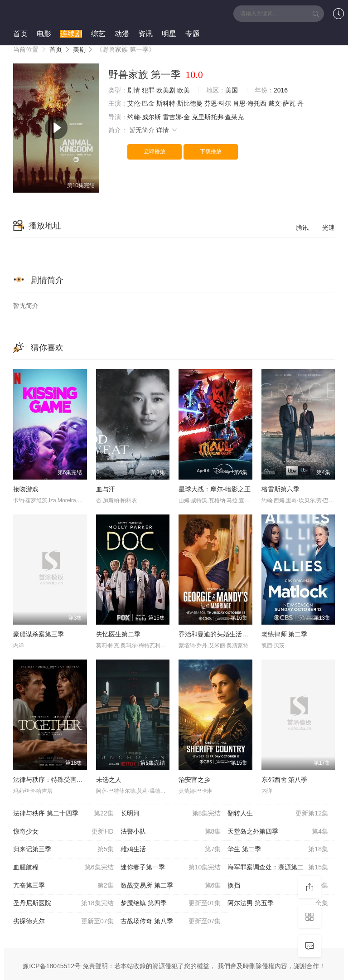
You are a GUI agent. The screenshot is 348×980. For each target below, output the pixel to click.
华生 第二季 (278, 849)
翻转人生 (278, 814)
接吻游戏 (26, 489)
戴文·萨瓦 (282, 103)
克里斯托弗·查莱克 (218, 117)
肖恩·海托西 (250, 103)
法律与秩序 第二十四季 (63, 814)
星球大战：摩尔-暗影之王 (215, 489)
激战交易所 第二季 (171, 886)
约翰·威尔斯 (144, 117)
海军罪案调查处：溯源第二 (278, 868)
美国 (232, 90)
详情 (167, 130)
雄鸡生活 (171, 849)
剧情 (134, 90)
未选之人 (109, 780)
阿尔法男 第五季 (278, 903)
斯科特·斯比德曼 (179, 103)
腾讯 (302, 228)
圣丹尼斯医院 (63, 903)
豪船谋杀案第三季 (39, 634)
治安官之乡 (194, 780)
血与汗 (106, 489)
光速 (329, 228)
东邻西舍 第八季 (285, 780)
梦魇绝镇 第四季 (171, 903)
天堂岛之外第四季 (278, 832)
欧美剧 (166, 90)
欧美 (184, 90)
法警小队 (171, 832)
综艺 (98, 34)
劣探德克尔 (63, 922)
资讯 (145, 34)
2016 (281, 90)
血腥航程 (63, 868)
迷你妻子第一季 (171, 868)
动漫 (122, 34)
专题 (193, 34)
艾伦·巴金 (141, 103)
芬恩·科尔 (218, 103)
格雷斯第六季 (280, 489)
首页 (20, 34)
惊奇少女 (63, 832)
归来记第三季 (63, 849)
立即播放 (155, 151)
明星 (169, 34)
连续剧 (71, 34)
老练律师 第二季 (285, 634)
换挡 (278, 886)
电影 (44, 34)
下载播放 (211, 151)
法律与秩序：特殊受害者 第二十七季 (65, 780)
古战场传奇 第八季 (171, 922)
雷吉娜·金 (176, 117)
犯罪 (148, 90)
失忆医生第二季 (118, 634)
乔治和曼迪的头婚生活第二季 (220, 634)
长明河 (171, 814)
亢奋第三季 (63, 886)
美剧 (79, 49)
